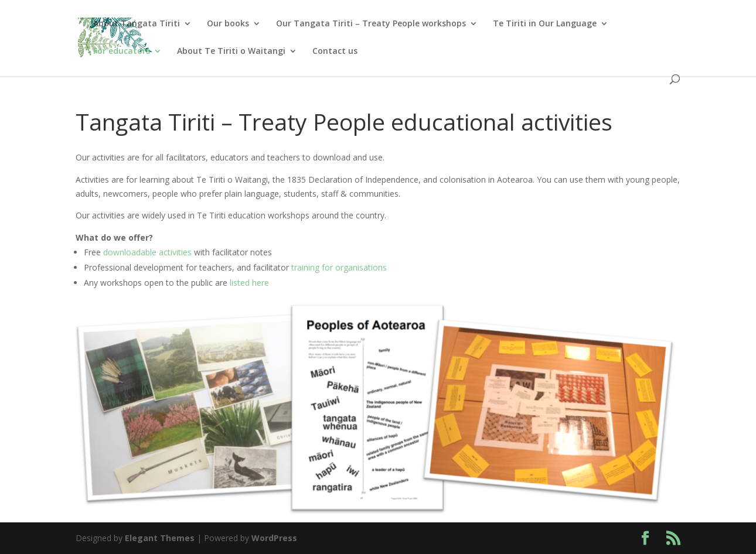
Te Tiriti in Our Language (545, 24)
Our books (228, 24)
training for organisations (339, 267)
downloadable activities (147, 252)
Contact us (335, 52)
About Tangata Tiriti (137, 24)
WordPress (274, 538)
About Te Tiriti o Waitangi (231, 52)
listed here (249, 283)
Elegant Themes (160, 538)
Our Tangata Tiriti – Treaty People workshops (371, 24)
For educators (122, 52)
